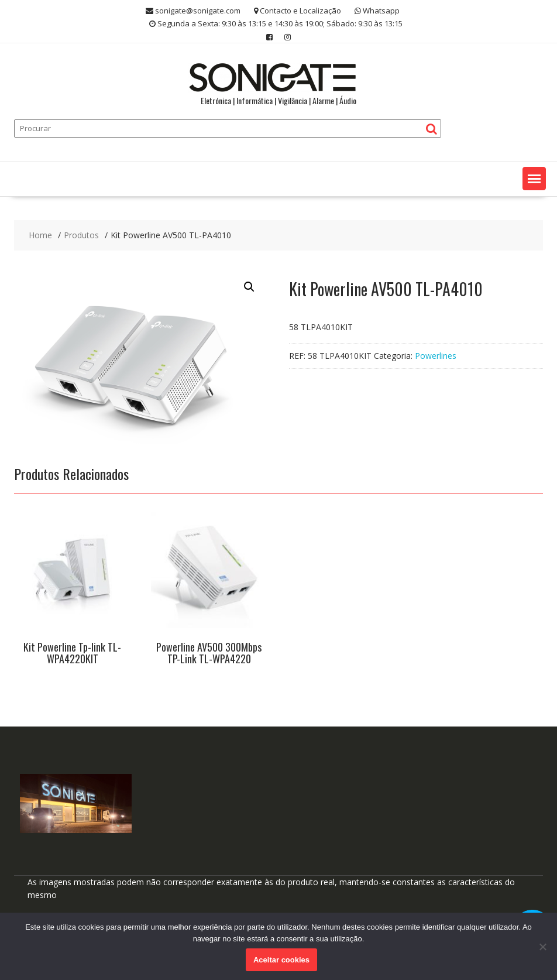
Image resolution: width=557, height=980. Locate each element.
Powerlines (436, 356)
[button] (534, 179)
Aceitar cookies (281, 960)
